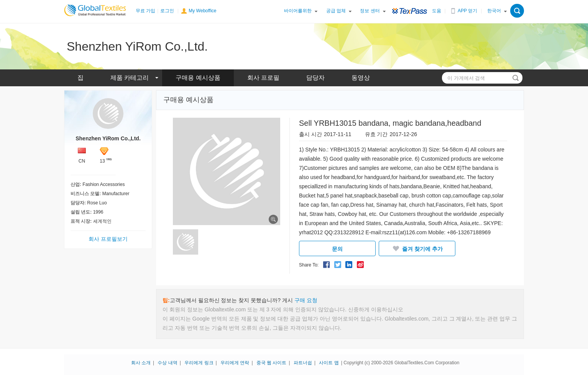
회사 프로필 (263, 78)
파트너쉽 (303, 363)
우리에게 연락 (235, 363)
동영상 (361, 78)
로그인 (167, 11)
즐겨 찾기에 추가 (417, 248)
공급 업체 (336, 11)
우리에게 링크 (199, 363)
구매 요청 (306, 300)
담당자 (315, 78)
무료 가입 (145, 11)
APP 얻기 (467, 11)
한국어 (494, 11)
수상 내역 (167, 363)
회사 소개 (141, 363)
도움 (437, 11)
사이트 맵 (329, 363)
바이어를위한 (298, 11)
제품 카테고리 (130, 78)
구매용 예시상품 (198, 78)
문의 (337, 249)
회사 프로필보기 (108, 239)
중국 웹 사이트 (272, 363)
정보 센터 (370, 11)
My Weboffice (202, 11)
